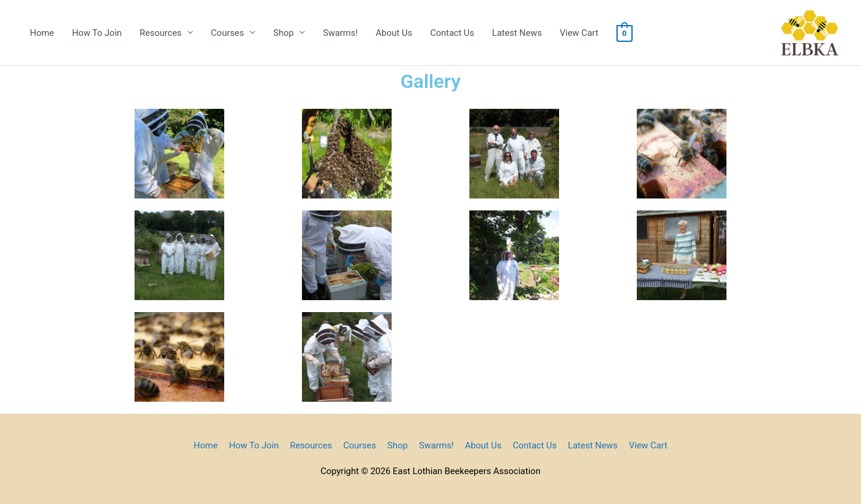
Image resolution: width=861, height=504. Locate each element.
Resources (161, 33)
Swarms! (340, 33)
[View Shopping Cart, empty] (625, 33)
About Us (394, 33)
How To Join (97, 33)
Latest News (517, 33)
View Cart (579, 33)
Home (42, 33)
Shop (283, 33)
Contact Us (452, 33)
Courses (228, 33)
